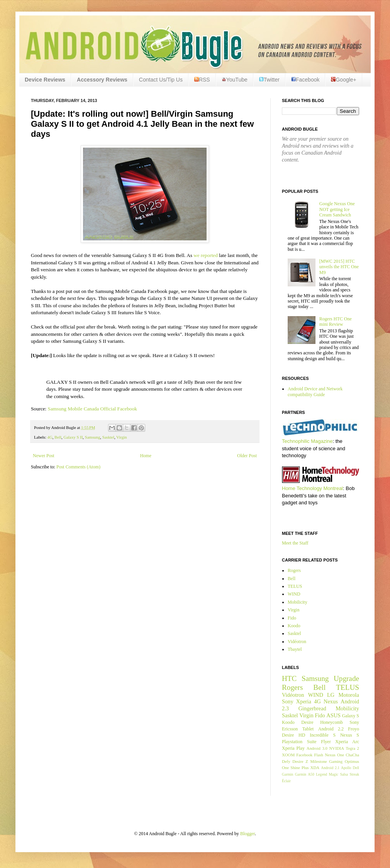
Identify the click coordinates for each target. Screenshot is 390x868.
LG (331, 695)
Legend (321, 774)
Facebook (305, 80)
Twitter (269, 80)
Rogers (294, 570)
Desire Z (300, 761)
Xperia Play (293, 748)
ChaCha (352, 755)
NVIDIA (337, 748)
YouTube (235, 80)
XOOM (288, 755)
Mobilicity (298, 602)
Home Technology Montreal (312, 488)
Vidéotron (297, 642)
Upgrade (346, 678)
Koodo (294, 626)
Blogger (248, 834)
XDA (315, 768)
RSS (202, 80)
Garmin (287, 774)
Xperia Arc (347, 742)
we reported (206, 255)
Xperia (304, 701)
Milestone (318, 761)
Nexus (331, 701)
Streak (354, 774)
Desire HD (293, 735)
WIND (294, 594)
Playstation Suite (299, 742)
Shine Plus (299, 768)
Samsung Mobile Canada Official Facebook (93, 409)
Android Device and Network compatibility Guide (315, 391)
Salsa (344, 774)
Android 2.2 (331, 729)
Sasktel (108, 437)
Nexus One (334, 755)
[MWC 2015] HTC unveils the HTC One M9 (339, 267)
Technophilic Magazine (307, 441)
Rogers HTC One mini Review (336, 322)
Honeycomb (331, 722)
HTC (289, 678)
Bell (58, 437)
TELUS (295, 586)
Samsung (93, 437)
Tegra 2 (353, 748)
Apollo (346, 768)
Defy (286, 761)
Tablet (308, 729)
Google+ (343, 80)
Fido (292, 618)
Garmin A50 (305, 774)
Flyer (326, 742)
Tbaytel (295, 649)
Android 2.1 (330, 768)
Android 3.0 (317, 748)
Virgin (121, 437)
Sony (288, 701)
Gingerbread (312, 708)
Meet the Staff (295, 543)
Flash (318, 755)
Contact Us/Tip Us (161, 80)
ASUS (333, 715)
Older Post (247, 456)
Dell (356, 768)
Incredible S (323, 735)
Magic (334, 774)
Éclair (286, 781)
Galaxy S (351, 716)
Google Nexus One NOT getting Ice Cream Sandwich (337, 209)
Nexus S (350, 735)
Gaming (336, 761)
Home (146, 456)
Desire (307, 722)
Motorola (349, 695)
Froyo (354, 729)
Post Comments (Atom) (78, 467)
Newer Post (44, 456)
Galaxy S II (73, 437)
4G (50, 437)
